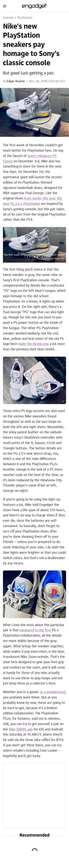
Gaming (8, 18)
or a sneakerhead (52, 692)
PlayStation (25, 18)
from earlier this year (40, 199)
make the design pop (33, 344)
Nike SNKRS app (21, 729)
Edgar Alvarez (16, 81)
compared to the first (35, 630)
